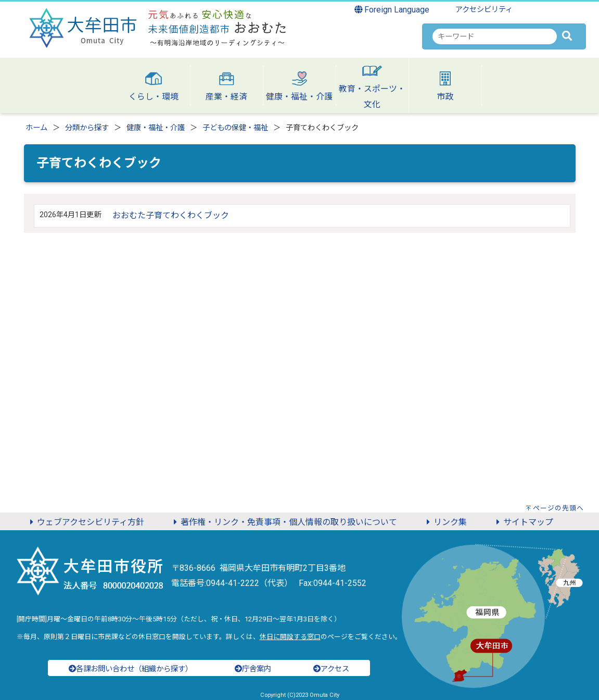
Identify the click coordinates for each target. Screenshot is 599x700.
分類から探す (87, 128)
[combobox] (495, 36)
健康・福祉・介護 (156, 128)
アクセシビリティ (484, 10)
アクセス (331, 669)
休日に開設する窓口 (290, 637)
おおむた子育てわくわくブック (171, 215)
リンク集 (445, 522)
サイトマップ (523, 522)
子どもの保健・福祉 (235, 128)
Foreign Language (392, 10)
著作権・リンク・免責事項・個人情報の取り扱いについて (284, 522)
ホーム (36, 128)
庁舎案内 (253, 669)
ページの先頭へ (558, 508)
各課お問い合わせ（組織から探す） (131, 669)
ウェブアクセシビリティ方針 (85, 522)
